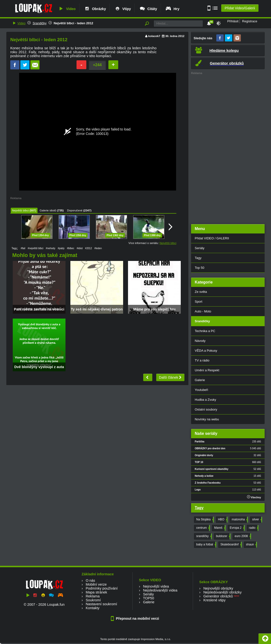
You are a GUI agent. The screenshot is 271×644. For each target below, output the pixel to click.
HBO (222, 520)
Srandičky (40, 23)
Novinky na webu (207, 419)
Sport (199, 302)
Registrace (250, 21)
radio (253, 528)
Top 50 (200, 268)
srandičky (204, 536)
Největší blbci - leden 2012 (73, 23)
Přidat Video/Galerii (240, 8)
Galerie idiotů (48, 210)
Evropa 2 (237, 528)
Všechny (254, 497)
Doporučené (75, 210)
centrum (203, 528)
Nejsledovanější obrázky (222, 592)
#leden (98, 248)
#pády (61, 248)
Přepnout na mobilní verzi (136, 618)
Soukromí (93, 600)
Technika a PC (205, 331)
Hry (172, 9)
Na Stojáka (205, 520)
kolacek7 (154, 36)
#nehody (51, 248)
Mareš (219, 528)
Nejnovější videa (156, 586)
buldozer (223, 536)
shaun (251, 545)
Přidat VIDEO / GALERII (212, 238)
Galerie (200, 380)
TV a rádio (202, 360)
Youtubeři (201, 390)
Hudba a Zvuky (205, 400)
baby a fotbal (206, 545)
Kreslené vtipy (214, 600)
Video (67, 9)
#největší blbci (36, 248)
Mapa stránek (96, 592)
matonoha (239, 520)
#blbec (71, 248)
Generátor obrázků (218, 596)
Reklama (93, 596)
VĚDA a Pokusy (206, 351)
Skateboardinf (231, 545)
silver (257, 520)
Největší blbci (20, 210)
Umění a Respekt (207, 370)
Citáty (148, 9)
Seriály (200, 248)
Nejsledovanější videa (160, 590)
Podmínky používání (102, 588)
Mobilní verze (96, 584)
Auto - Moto (203, 311)
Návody (200, 341)
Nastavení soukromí (101, 604)
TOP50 (148, 598)
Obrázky (95, 9)
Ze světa (201, 292)
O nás (90, 580)
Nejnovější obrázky (218, 588)
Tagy (198, 258)
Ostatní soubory (206, 409)
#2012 (89, 248)
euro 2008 (242, 536)
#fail (23, 248)
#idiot (80, 248)
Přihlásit (233, 21)
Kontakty (92, 608)
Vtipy (123, 9)
